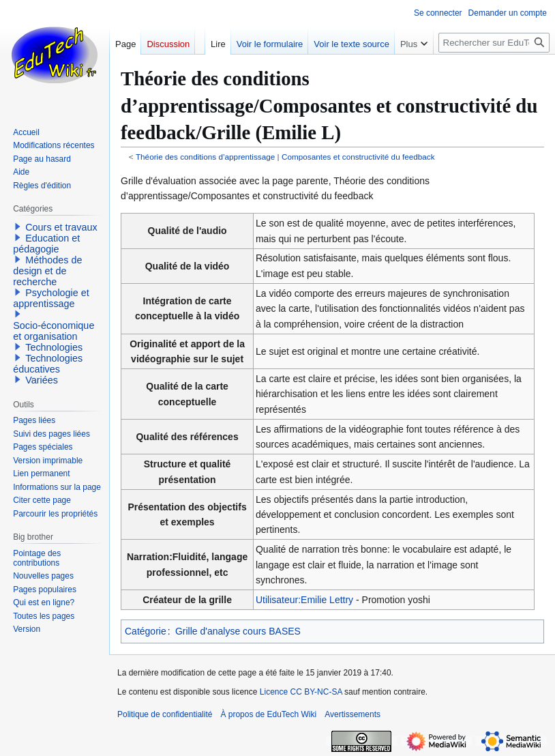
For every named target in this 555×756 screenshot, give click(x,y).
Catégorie (146, 631)
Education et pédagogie (46, 244)
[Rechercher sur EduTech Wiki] (494, 43)
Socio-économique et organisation (54, 331)
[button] (18, 227)
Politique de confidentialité (165, 714)
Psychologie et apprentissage (51, 298)
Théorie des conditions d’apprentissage (205, 157)
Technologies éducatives (48, 364)
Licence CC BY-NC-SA (301, 692)
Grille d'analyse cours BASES (238, 631)
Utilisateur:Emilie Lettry (304, 600)
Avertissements (352, 714)
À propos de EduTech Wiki (268, 714)
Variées (42, 380)
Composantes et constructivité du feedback (358, 157)
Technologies (54, 347)
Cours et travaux (61, 227)
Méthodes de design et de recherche (47, 271)
